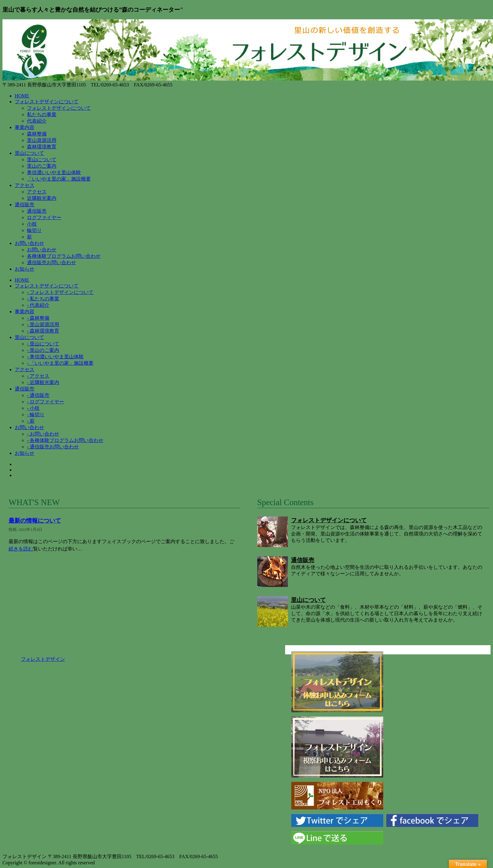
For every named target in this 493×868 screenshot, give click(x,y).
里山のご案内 (42, 166)
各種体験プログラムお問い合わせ (64, 256)
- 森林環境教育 (43, 331)
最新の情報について (35, 521)
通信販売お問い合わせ (52, 263)
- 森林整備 (38, 318)
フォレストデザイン (43, 659)
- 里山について (43, 344)
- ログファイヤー (46, 402)
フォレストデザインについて (59, 108)
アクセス (37, 192)
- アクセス (38, 376)
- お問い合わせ (43, 434)
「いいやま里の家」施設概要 (59, 179)
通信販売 (37, 211)
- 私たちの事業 (43, 299)
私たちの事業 (42, 114)
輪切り (34, 230)
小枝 (32, 224)
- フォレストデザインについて (60, 292)
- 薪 (31, 421)
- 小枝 (33, 408)
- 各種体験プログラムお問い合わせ (65, 440)
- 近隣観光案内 (43, 382)
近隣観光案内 (42, 198)
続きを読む (21, 549)
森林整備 (37, 134)
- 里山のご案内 (43, 350)
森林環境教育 (42, 147)
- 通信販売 (38, 395)
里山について (42, 160)
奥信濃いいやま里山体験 (54, 172)
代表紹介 (37, 121)
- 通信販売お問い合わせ (53, 447)
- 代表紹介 (38, 305)
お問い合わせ (42, 250)
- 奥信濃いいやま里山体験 (55, 357)
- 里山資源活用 (43, 324)
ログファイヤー (44, 217)
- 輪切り (36, 415)
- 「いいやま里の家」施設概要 (60, 363)
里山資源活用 (42, 140)
